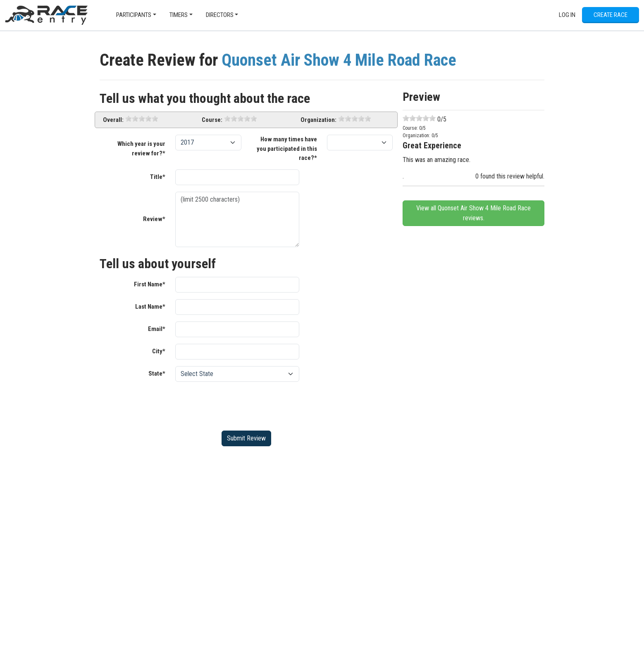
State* (157, 374)
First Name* (150, 284)
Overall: (113, 120)
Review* (154, 219)
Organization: (318, 120)
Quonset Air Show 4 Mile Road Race (339, 60)
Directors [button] (220, 15)
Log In (567, 15)
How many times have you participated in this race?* (287, 149)
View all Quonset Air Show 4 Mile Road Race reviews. (473, 213)
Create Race (611, 15)
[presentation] (238, 405)
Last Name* (150, 307)
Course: (212, 120)
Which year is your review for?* (141, 149)
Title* (158, 177)
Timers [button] (179, 15)
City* (159, 351)
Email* (157, 329)
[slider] (142, 119)
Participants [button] (134, 15)
